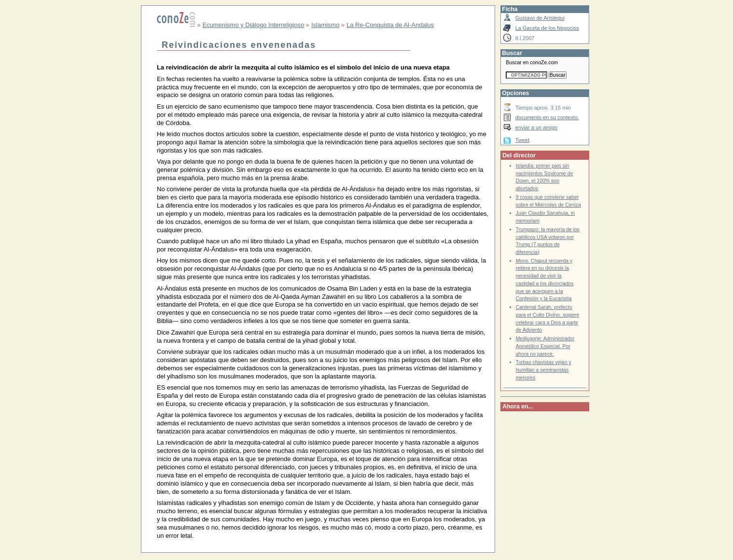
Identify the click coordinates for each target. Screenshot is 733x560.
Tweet (522, 140)
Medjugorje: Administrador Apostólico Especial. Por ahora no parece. (545, 346)
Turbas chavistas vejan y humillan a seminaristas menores (544, 370)
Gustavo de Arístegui (540, 18)
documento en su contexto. (547, 117)
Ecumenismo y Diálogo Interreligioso (253, 25)
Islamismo (325, 25)
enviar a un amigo (537, 127)
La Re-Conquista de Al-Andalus (390, 25)
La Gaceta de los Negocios (547, 28)
